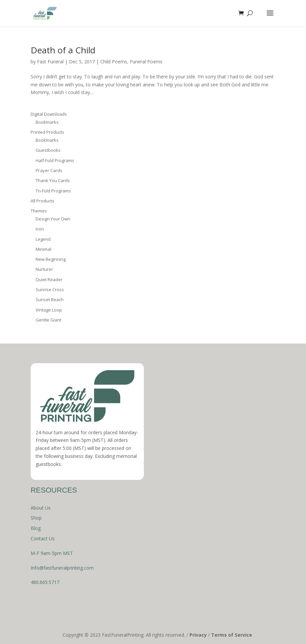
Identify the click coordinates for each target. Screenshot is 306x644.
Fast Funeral (50, 62)
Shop (36, 518)
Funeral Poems (146, 62)
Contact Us (43, 538)
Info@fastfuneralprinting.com (62, 568)
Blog (36, 528)
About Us (41, 508)
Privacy (198, 635)
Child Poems (114, 62)
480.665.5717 (45, 582)
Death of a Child (63, 50)
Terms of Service (232, 635)
